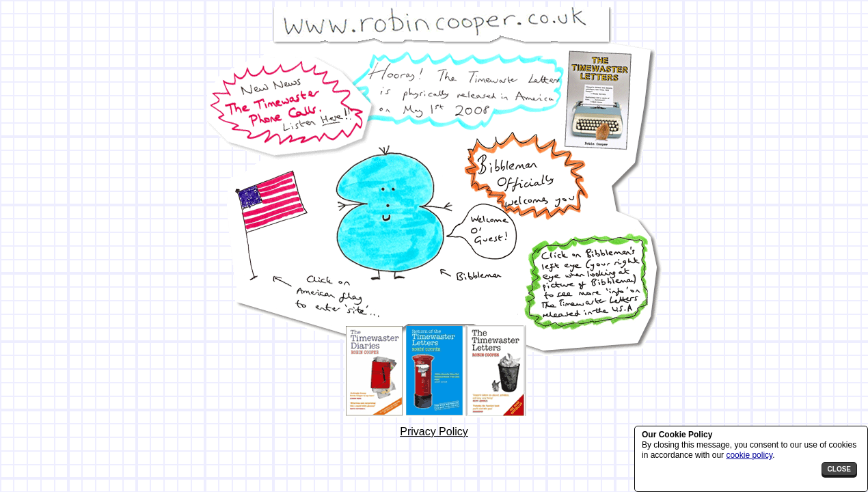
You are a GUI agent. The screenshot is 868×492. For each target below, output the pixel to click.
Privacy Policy (434, 432)
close (839, 469)
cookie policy (749, 455)
